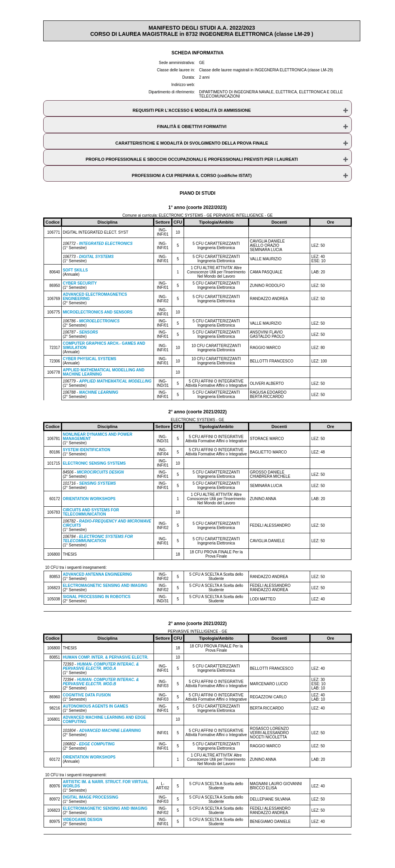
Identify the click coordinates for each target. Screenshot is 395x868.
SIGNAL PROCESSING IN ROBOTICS (97, 597)
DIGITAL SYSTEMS (96, 257)
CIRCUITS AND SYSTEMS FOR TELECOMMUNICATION (91, 512)
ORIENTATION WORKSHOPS (89, 499)
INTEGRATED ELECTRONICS (106, 244)
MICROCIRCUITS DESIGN (100, 472)
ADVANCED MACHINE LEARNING (110, 731)
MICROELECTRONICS (99, 321)
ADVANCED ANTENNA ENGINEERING (98, 574)
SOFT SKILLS (75, 270)
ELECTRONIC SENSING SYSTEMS (94, 463)
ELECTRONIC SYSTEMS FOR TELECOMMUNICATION (98, 539)
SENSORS (89, 332)
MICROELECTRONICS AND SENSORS (98, 312)
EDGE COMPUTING (97, 744)
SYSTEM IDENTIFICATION (87, 450)
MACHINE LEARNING (99, 392)
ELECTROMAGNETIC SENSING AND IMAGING (105, 586)
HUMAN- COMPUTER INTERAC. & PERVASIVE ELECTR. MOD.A (101, 666)
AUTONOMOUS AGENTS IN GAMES (95, 706)
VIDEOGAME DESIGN (83, 820)
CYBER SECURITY (80, 283)
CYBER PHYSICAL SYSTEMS (90, 359)
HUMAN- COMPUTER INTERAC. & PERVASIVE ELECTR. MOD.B (101, 682)
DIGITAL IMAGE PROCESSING (91, 797)
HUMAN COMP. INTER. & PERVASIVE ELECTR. (106, 657)
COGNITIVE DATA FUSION (87, 695)
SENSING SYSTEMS (98, 483)
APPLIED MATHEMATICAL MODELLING (115, 381)
